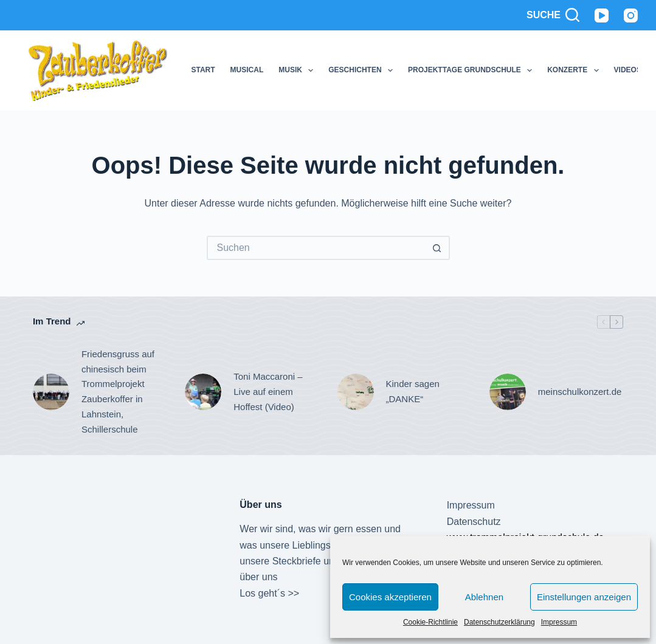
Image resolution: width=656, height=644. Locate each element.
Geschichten (363, 70)
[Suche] (553, 15)
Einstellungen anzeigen (584, 597)
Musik (298, 70)
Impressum (559, 622)
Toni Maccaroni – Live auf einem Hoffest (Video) (268, 392)
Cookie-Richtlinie (430, 622)
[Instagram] (631, 15)
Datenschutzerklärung (499, 622)
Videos (628, 70)
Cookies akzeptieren (390, 597)
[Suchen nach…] (316, 248)
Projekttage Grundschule (472, 70)
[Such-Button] (438, 248)
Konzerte (575, 70)
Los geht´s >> (269, 593)
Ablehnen (484, 597)
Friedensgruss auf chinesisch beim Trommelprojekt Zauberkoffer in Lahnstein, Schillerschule (118, 392)
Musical (247, 70)
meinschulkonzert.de (580, 392)
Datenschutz (474, 522)
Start (203, 70)
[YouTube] (602, 15)
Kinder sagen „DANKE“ (413, 391)
